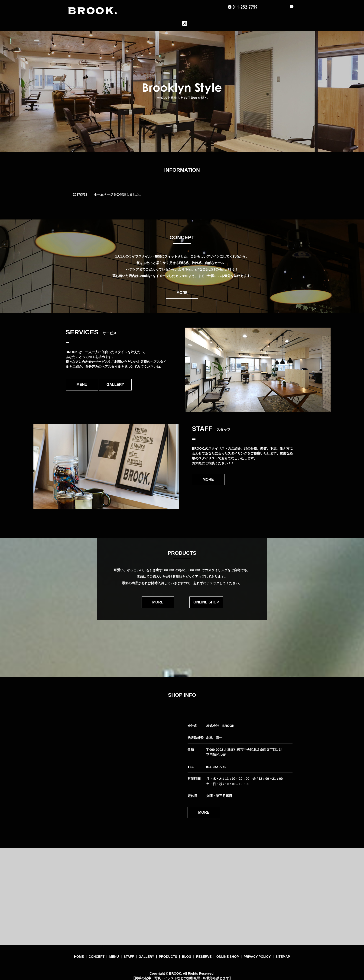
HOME (142, 16)
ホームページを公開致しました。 (118, 187)
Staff (185, 16)
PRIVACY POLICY (257, 949)
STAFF (129, 949)
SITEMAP (283, 949)
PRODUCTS (220, 16)
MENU (174, 16)
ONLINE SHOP (275, 16)
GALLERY (200, 16)
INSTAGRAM (299, 16)
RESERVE (253, 16)
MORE (182, 285)
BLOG (237, 16)
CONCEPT (158, 16)
